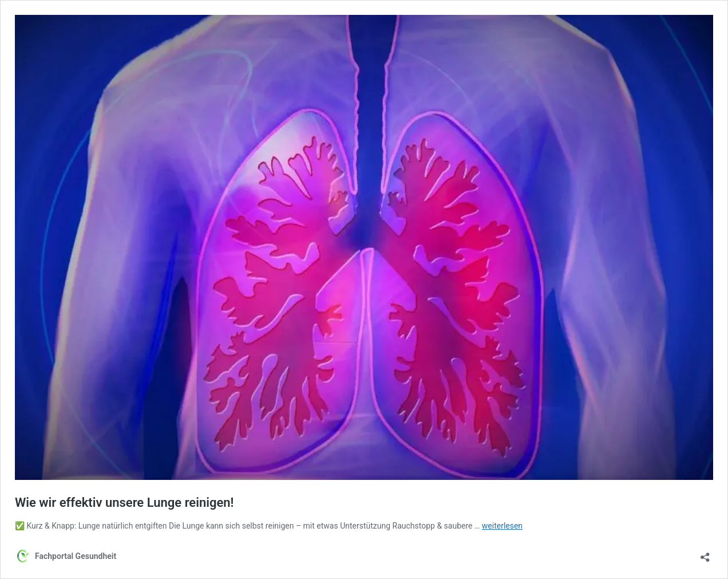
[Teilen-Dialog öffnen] (705, 554)
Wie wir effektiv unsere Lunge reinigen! (124, 503)
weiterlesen (502, 526)
